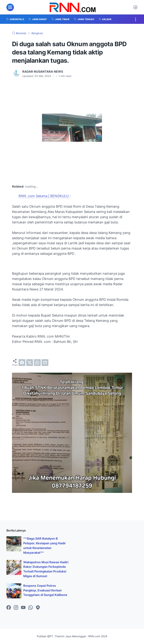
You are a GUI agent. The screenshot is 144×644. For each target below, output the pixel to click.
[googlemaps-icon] (38, 608)
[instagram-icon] (16, 608)
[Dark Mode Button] (135, 7)
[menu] (10, 7)
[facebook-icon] (9, 608)
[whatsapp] (37, 363)
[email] (45, 363)
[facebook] (22, 363)
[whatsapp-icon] (31, 608)
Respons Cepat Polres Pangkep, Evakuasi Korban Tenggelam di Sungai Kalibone (45, 590)
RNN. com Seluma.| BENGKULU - (45, 196)
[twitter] (30, 363)
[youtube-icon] (23, 608)
